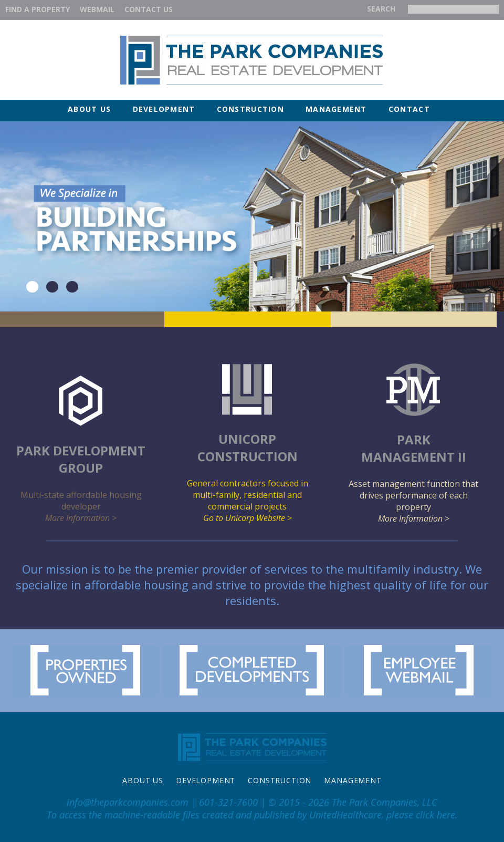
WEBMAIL (97, 9)
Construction (250, 109)
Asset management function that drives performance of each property (414, 444)
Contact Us (149, 9)
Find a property (38, 9)
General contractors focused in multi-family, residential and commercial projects (248, 443)
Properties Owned (86, 671)
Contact (409, 109)
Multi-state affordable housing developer (81, 449)
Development (164, 109)
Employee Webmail (418, 671)
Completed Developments (252, 671)
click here (435, 815)
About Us (89, 109)
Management (336, 109)
